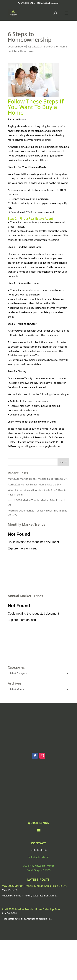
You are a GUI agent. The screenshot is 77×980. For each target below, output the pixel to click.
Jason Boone (18, 46)
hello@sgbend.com (38, 857)
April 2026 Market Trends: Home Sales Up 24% (35, 484)
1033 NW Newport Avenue (39, 866)
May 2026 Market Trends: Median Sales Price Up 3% (38, 479)
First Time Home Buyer (21, 51)
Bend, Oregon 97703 (39, 870)
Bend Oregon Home (55, 46)
